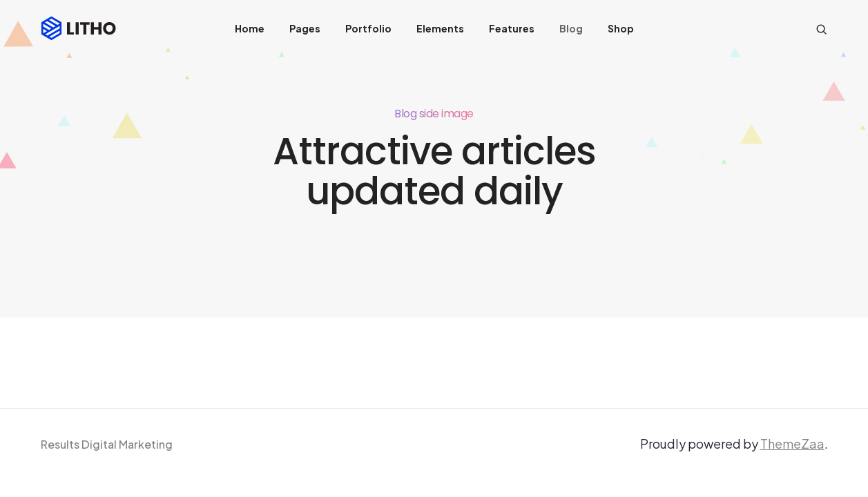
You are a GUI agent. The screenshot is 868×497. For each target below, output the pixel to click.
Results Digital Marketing (107, 444)
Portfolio (368, 28)
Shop (621, 28)
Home (250, 28)
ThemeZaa (792, 444)
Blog (571, 28)
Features (512, 28)
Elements (440, 28)
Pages (305, 28)
